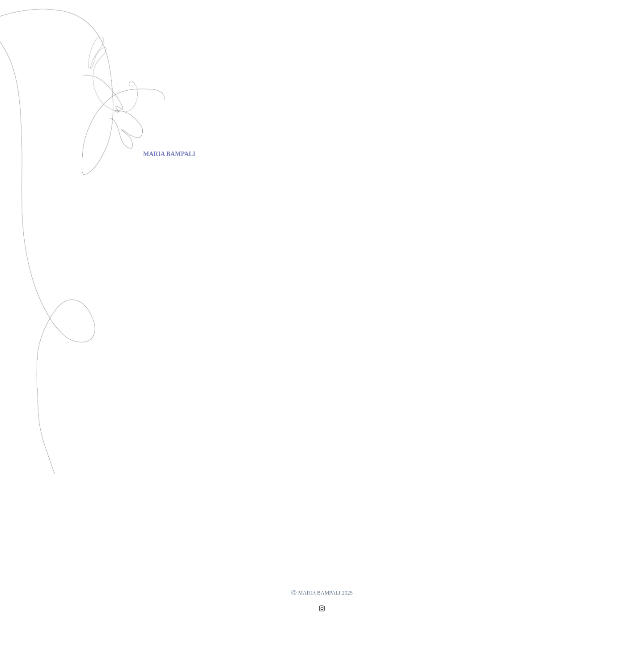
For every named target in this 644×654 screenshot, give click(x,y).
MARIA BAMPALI (169, 154)
